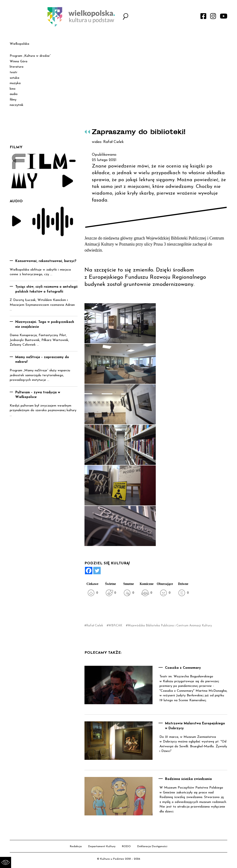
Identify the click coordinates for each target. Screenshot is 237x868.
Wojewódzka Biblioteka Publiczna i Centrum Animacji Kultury (170, 626)
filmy (13, 100)
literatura (17, 67)
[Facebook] (89, 571)
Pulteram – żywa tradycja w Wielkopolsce (38, 395)
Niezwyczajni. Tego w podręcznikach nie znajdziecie (45, 325)
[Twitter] (97, 571)
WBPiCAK (115, 626)
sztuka (14, 78)
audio (14, 94)
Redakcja (76, 846)
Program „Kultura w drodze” (30, 56)
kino (13, 89)
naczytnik (17, 105)
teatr (14, 72)
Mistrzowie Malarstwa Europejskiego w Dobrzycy (195, 726)
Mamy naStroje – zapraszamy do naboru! (42, 360)
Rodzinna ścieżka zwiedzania (188, 779)
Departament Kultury (102, 846)
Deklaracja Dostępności (152, 846)
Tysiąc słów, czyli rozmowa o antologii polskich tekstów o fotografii (46, 289)
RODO (126, 846)
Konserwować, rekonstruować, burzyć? (46, 261)
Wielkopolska (19, 44)
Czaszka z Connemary (183, 668)
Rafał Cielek (95, 626)
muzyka (15, 83)
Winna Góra (19, 62)
